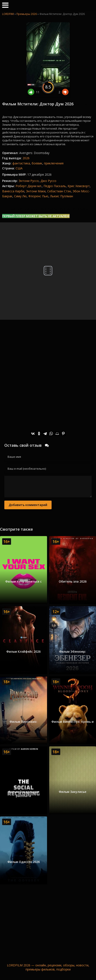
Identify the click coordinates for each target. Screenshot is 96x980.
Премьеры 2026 (27, 14)
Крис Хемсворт (79, 186)
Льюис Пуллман (62, 196)
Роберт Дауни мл (28, 186)
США (19, 168)
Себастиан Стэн (59, 191)
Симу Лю (20, 196)
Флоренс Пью (38, 196)
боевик (37, 163)
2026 (26, 158)
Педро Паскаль (55, 186)
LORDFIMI (8, 14)
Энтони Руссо (29, 181)
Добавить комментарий (28, 505)
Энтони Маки (36, 191)
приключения (54, 163)
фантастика (21, 163)
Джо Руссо (48, 181)
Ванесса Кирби (13, 191)
